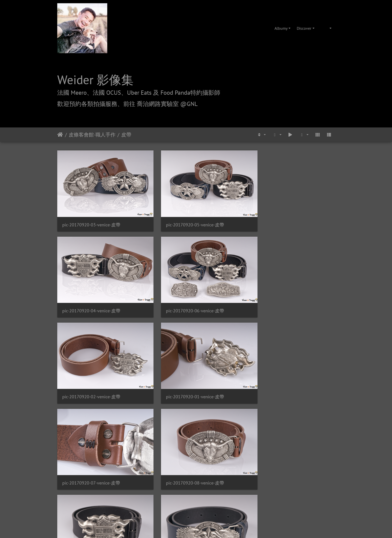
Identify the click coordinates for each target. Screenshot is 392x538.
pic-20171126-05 (221, 392)
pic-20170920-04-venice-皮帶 (232, 202)
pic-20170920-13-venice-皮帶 (89, 392)
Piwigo (224, 437)
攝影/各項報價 (211, 466)
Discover (304, 28)
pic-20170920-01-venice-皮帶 (160, 266)
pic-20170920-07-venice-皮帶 (232, 266)
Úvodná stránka (60, 135)
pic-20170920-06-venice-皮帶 (303, 202)
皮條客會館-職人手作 (92, 135)
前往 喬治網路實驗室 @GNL (160, 104)
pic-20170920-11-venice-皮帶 (232, 329)
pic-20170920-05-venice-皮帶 (160, 202)
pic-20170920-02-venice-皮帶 (89, 266)
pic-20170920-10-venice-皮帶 (160, 329)
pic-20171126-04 (150, 392)
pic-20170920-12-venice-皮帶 (303, 329)
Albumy (281, 28)
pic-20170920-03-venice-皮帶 (89, 202)
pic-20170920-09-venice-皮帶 (89, 329)
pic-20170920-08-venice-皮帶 (303, 266)
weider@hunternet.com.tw (196, 508)
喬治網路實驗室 (182, 466)
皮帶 (126, 135)
